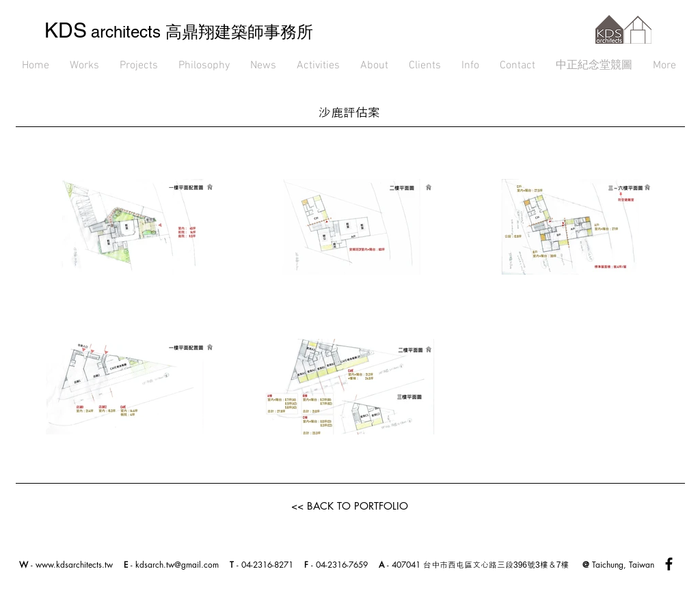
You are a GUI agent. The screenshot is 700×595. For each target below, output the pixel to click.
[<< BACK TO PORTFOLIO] (350, 506)
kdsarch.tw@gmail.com (177, 565)
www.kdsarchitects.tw (74, 565)
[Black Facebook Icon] (669, 564)
